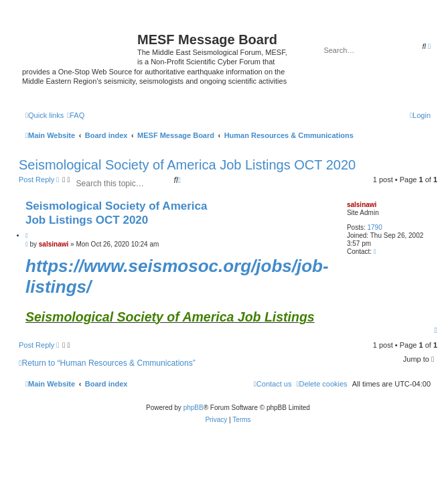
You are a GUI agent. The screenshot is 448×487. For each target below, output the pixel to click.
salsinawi (362, 205)
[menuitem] (76, 115)
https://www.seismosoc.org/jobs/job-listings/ (177, 276)
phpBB (194, 408)
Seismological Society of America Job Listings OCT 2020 (187, 165)
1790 (374, 227)
